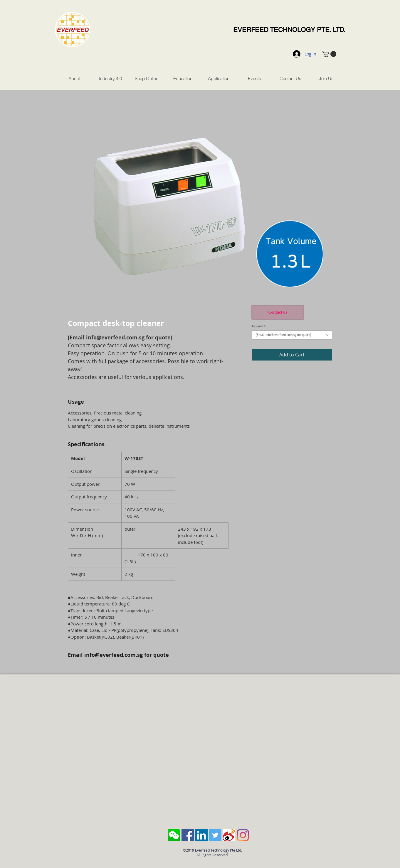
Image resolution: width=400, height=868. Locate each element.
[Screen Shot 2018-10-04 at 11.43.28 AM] (174, 835)
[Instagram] (243, 835)
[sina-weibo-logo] (229, 835)
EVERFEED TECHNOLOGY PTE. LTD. (289, 30)
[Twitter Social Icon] (215, 835)
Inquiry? (259, 326)
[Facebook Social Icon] (188, 835)
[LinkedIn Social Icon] (201, 835)
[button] (329, 54)
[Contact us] (278, 312)
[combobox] (292, 335)
